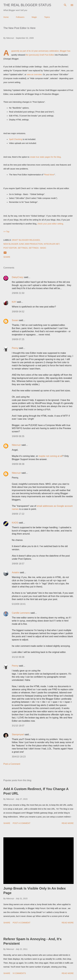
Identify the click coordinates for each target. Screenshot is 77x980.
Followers (20, 17)
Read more (68, 823)
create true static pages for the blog (45, 157)
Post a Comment (12, 764)
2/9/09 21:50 (18, 293)
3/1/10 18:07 (18, 726)
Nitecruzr (16, 445)
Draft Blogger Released (26, 240)
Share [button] (7, 257)
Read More (49, 175)
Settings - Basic (37, 248)
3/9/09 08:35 (18, 436)
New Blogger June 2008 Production (23, 244)
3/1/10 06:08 (18, 657)
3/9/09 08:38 (18, 464)
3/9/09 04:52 (18, 312)
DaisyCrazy (18, 277)
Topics (47, 17)
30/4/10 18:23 (19, 757)
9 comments (19, 973)
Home (6, 17)
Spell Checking (16, 139)
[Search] (65, 5)
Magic (34, 17)
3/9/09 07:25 (18, 339)
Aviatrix (15, 572)
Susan (15, 320)
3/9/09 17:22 (18, 514)
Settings (23, 248)
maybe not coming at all (50, 456)
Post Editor (10, 248)
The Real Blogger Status (27, 5)
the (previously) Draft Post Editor (40, 55)
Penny (15, 348)
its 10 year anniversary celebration (44, 51)
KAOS (15, 523)
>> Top (6, 232)
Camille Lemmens (21, 613)
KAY (14, 302)
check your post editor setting (50, 224)
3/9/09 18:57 (18, 564)
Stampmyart (18, 734)
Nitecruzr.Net (52, 244)
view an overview (34, 74)
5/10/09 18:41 (19, 604)
